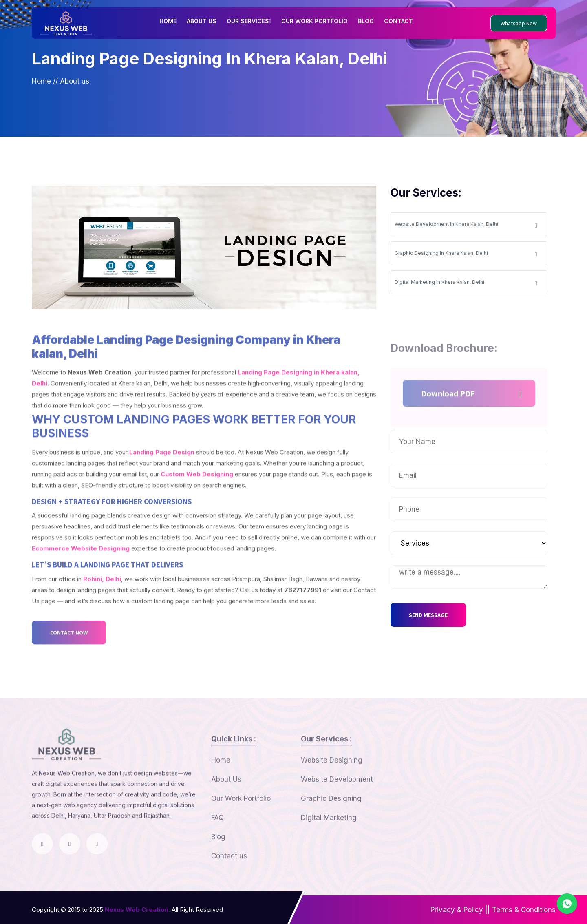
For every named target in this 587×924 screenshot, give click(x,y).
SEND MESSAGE (428, 615)
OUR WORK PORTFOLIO (314, 21)
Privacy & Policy (457, 910)
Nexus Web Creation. (137, 910)
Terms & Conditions (524, 910)
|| (488, 910)
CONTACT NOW (69, 659)
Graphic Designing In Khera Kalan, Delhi (466, 257)
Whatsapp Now (519, 23)
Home (41, 82)
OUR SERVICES (249, 21)
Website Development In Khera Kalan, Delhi (466, 228)
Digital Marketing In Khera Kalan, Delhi (466, 286)
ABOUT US (202, 21)
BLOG (366, 21)
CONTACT (398, 21)
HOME (168, 21)
